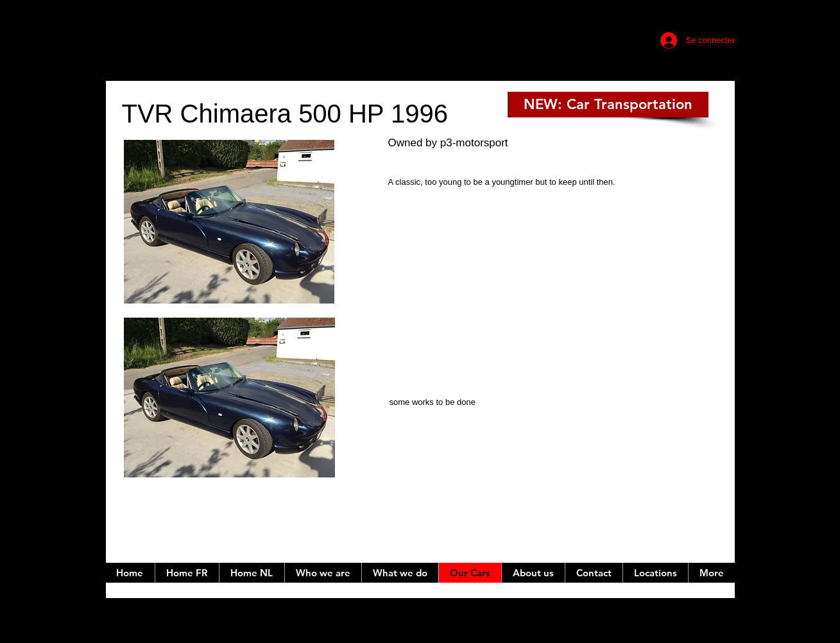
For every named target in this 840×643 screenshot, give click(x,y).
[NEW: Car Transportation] (608, 105)
